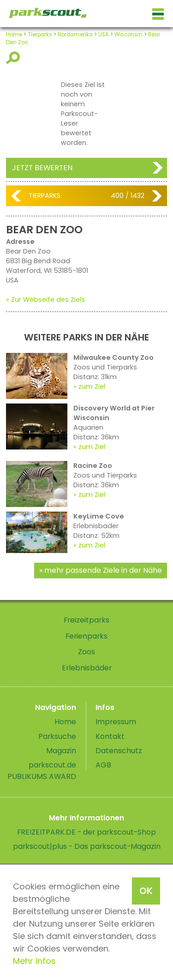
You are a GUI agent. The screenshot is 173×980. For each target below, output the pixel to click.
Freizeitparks (86, 620)
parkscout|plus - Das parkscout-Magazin (87, 846)
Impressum (116, 722)
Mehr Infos (34, 961)
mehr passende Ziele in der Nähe (103, 570)
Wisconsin (128, 35)
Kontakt (110, 736)
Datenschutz (119, 751)
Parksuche (57, 736)
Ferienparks (86, 636)
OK (146, 891)
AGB (103, 765)
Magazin (61, 751)
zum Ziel (92, 386)
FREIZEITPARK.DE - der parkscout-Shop (86, 832)
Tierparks (40, 35)
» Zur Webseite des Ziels (45, 300)
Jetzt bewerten (42, 168)
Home (14, 35)
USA (104, 35)
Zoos (86, 652)
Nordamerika (75, 35)
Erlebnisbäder (87, 668)
